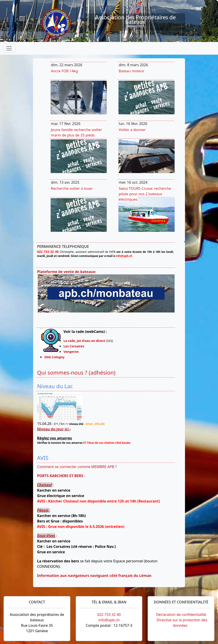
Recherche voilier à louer (72, 188)
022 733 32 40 (109, 615)
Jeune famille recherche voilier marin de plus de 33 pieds (76, 132)
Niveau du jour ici (53, 429)
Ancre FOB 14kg (64, 71)
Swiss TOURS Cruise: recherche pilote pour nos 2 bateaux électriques (145, 194)
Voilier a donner (132, 130)
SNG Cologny (55, 357)
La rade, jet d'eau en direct (84, 341)
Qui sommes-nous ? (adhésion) (76, 372)
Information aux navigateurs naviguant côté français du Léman (94, 576)
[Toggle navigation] (9, 48)
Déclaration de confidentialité (181, 615)
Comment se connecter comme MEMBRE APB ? (77, 467)
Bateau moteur (132, 71)
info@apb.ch (109, 620)
